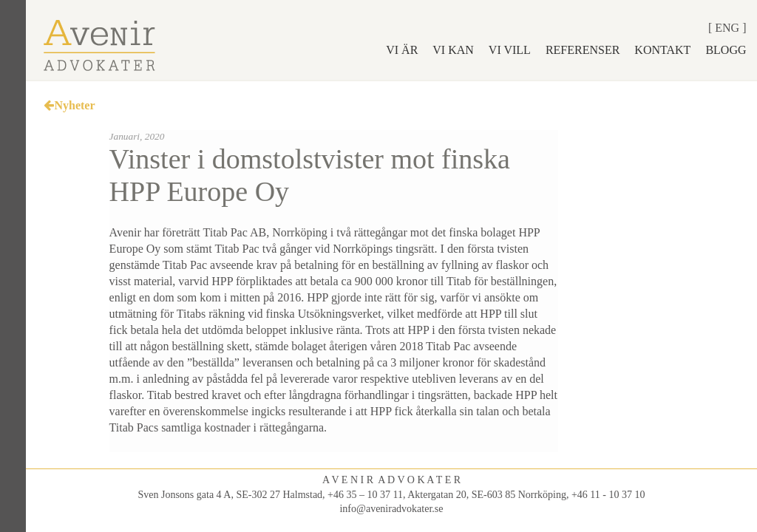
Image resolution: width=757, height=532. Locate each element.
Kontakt (662, 50)
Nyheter (69, 105)
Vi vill (510, 50)
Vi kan (453, 50)
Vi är (402, 50)
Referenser (583, 50)
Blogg (726, 50)
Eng (727, 28)
